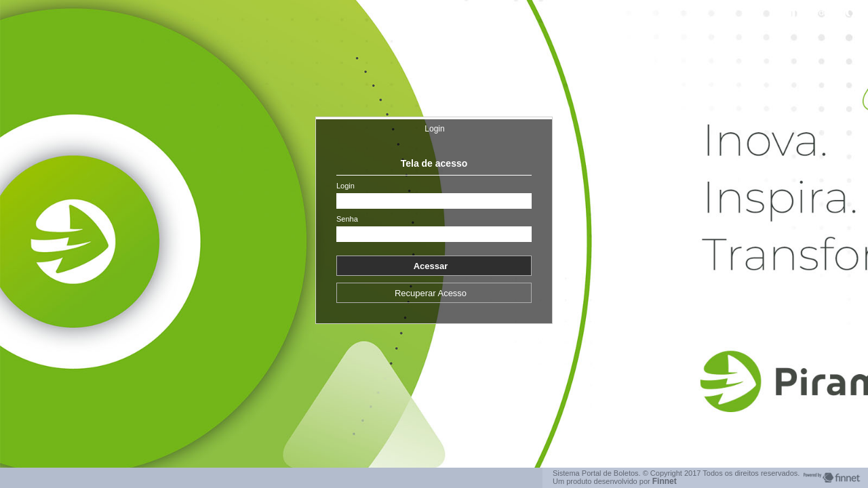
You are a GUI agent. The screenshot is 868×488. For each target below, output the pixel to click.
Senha (347, 219)
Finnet (665, 481)
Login (434, 129)
